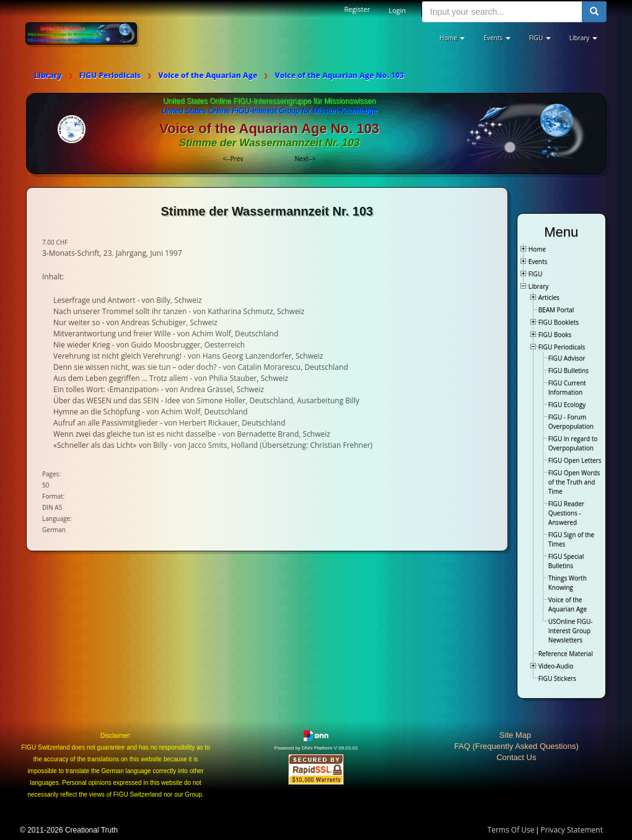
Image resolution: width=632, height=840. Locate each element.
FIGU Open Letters (575, 460)
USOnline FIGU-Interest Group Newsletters (571, 631)
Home (537, 249)
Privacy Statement (572, 830)
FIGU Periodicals (562, 347)
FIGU (536, 274)
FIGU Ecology (567, 405)
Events (538, 261)
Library (539, 286)
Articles (549, 297)
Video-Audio (556, 666)
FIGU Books (555, 335)
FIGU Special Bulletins (566, 561)
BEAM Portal (556, 310)
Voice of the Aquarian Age (568, 604)
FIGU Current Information (567, 387)
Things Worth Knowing (568, 583)
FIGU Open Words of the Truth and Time (574, 482)
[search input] (502, 12)
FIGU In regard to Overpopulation (573, 443)
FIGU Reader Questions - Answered (566, 513)
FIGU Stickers (557, 678)
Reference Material (566, 654)
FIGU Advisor (567, 358)
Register (358, 9)
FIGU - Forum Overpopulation (571, 422)
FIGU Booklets (559, 322)
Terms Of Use (511, 830)
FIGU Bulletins (568, 370)
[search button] (594, 12)
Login (397, 10)
